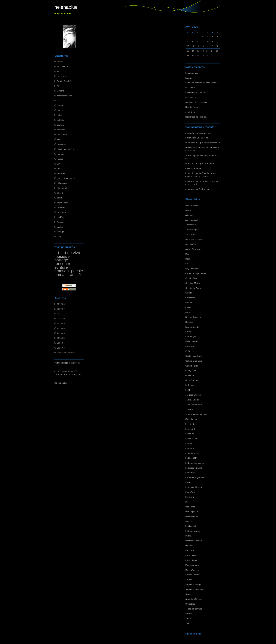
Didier (188, 312)
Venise (188, 613)
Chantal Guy (191, 278)
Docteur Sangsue (193, 317)
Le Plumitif (190, 473)
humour (61, 154)
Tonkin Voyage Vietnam (196, 155)
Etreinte (189, 78)
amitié (60, 61)
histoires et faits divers (67, 149)
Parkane (189, 546)
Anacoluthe (191, 225)
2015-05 (61, 338)
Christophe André (193, 288)
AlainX (188, 210)
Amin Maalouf (192, 220)
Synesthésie (191, 604)
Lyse (187, 502)
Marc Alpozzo (192, 511)
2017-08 (61, 304)
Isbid (188, 390)
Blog (59, 86)
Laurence (190, 448)
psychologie (62, 203)
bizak (188, 168)
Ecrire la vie (191, 97)
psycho (60, 198)
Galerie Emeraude (194, 361)
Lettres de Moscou (194, 487)
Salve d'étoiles (192, 570)
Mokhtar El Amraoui (194, 541)
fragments (62, 144)
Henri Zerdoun (192, 380)
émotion (62, 271)
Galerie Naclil (192, 366)
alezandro (190, 133)
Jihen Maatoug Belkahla (196, 414)
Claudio (189, 293)
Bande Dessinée (65, 81)
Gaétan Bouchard (193, 356)
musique (62, 256)
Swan (188, 594)
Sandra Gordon (192, 575)
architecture (62, 66)
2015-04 (61, 343)
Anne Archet (191, 234)
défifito (60, 115)
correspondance (64, 96)
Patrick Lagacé (192, 560)
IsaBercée (190, 385)
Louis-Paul (190, 492)
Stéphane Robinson (194, 589)
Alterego (189, 215)
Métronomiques (192, 531)
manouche (190, 181)
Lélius (188, 482)
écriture (60, 125)
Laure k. (189, 443)
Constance (190, 298)
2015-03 (61, 348)
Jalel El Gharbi (192, 400)
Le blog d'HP (191, 458)
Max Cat (189, 521)
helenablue (66, 7)
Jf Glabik (189, 409)
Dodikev (189, 322)
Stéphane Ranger (193, 584)
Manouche (190, 507)
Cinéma (61, 91)
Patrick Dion (191, 555)
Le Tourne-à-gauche (195, 477)
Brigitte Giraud (192, 268)
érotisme (61, 130)
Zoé (187, 623)
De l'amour (190, 88)
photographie (63, 188)
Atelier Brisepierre (194, 249)
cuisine (60, 105)
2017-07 (61, 309)
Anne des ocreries (194, 239)
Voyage (60, 232)
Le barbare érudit (193, 453)
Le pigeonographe (194, 468)
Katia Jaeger (191, 419)
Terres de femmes (194, 609)
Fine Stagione (192, 337)
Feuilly (188, 332)
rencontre (61, 212)
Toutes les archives (66, 353)
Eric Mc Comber (193, 327)
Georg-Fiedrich (192, 370)
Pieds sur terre (192, 565)
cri (58, 100)
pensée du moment (66, 178)
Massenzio (190, 148)
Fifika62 (189, 138)
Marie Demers (192, 516)
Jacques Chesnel (193, 395)
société (60, 217)
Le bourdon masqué (195, 463)
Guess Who (191, 375)
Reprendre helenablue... (196, 117)
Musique (61, 173)
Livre (59, 164)
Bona (188, 263)
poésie (60, 193)
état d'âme (62, 135)
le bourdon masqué (194, 143)
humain (61, 274)
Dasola (189, 302)
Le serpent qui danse (195, 92)
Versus (189, 618)
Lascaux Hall (191, 439)
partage (61, 260)
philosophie (62, 183)
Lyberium (190, 497)
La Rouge (190, 434)
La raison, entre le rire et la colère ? (202, 83)
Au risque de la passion (196, 102)
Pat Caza (190, 550)
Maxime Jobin (192, 526)
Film (59, 139)
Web (59, 237)
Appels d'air (191, 244)
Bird (187, 254)
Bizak (188, 259)
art (58, 71)
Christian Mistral (193, 283)
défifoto (60, 120)
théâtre (60, 227)
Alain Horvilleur (192, 205)
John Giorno (191, 112)
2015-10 (61, 319)
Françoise (190, 346)
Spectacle (62, 222)
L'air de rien (191, 424)
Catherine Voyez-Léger (196, 273)
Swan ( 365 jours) (193, 599)
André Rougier (192, 230)
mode (60, 168)
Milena (188, 536)
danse (60, 110)
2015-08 (61, 328)
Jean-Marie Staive (194, 405)
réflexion (61, 207)
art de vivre (62, 76)
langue (60, 159)
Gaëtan (189, 351)
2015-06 (61, 333)
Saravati (189, 580)
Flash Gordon (192, 341)
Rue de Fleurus (192, 107)
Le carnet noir (192, 73)
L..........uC (190, 429)
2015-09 (61, 323)
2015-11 (61, 314)
